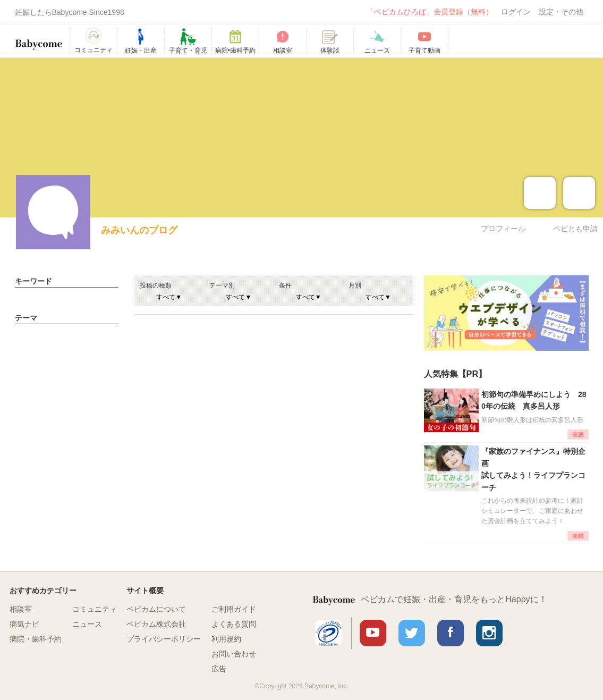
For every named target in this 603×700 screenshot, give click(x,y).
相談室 (21, 609)
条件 (285, 285)
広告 (219, 669)
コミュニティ (95, 609)
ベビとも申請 (575, 229)
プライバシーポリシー (164, 639)
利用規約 (226, 639)
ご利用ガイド (234, 609)
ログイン (516, 12)
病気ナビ (24, 624)
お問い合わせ (234, 654)
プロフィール (503, 229)
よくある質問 (234, 624)
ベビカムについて (156, 609)
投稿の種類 (156, 285)
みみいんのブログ (139, 230)
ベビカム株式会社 (156, 624)
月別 (355, 285)
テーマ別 (222, 285)
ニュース (87, 624)
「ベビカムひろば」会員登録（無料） (430, 12)
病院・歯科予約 (36, 639)
